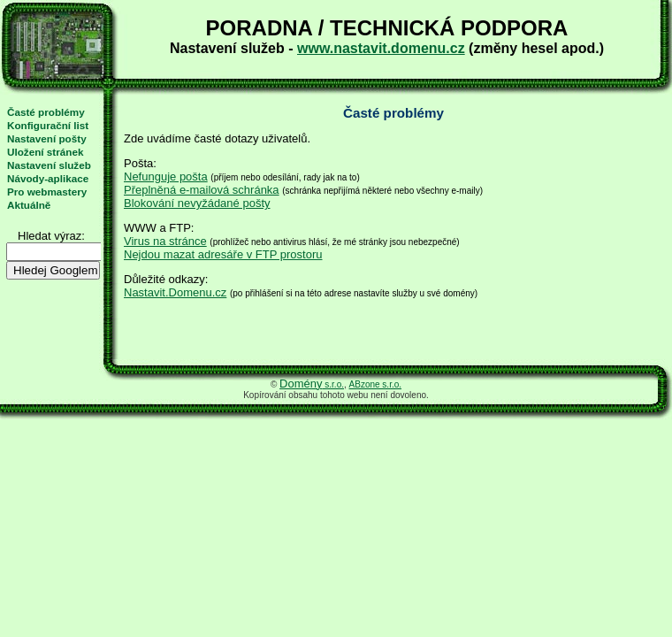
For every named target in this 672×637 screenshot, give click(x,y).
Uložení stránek (45, 152)
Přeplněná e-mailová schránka (202, 190)
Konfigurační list (48, 125)
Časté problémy (46, 112)
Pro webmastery (47, 192)
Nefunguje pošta (166, 177)
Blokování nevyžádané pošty (197, 203)
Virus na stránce (165, 241)
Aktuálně (29, 205)
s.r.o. (312, 384)
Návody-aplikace (48, 178)
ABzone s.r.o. (375, 384)
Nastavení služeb (49, 165)
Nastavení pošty (47, 138)
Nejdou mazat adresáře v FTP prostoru (223, 254)
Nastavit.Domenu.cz (175, 292)
